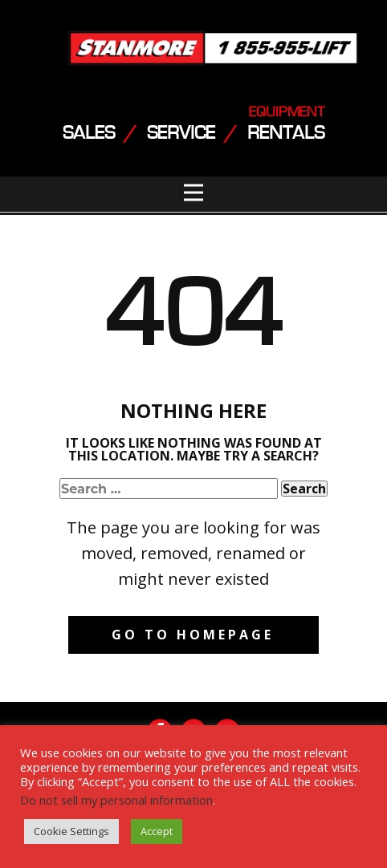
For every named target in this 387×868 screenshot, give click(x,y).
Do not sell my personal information (116, 800)
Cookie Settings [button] (71, 831)
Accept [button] (157, 831)
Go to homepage (193, 635)
